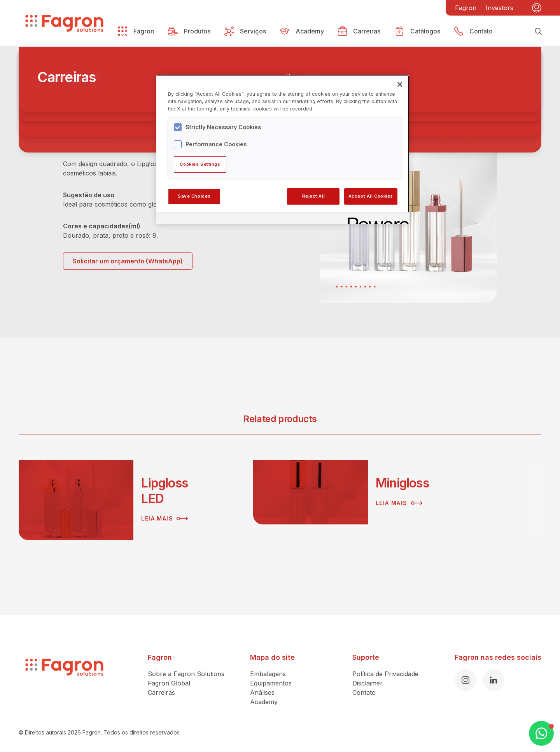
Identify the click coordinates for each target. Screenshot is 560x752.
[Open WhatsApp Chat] (541, 733)
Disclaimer (367, 683)
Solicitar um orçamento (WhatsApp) (128, 261)
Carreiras (161, 692)
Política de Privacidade (385, 674)
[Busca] (538, 31)
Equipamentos (271, 683)
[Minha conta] (537, 8)
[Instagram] (465, 680)
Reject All (314, 196)
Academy (264, 702)
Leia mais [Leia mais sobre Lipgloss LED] (164, 519)
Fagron (466, 8)
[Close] (400, 84)
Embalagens (268, 674)
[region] (283, 149)
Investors (500, 8)
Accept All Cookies (371, 196)
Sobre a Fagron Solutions (186, 674)
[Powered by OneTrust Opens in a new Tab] (376, 219)
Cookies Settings (200, 164)
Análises (262, 692)
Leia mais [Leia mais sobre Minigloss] (399, 503)
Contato (364, 692)
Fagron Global (169, 683)
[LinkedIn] (493, 680)
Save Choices (194, 196)
